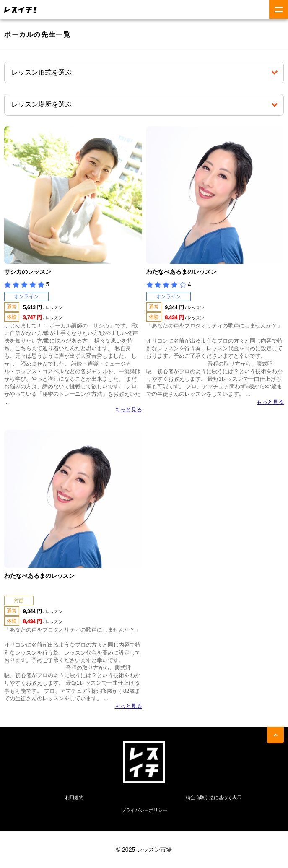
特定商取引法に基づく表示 (214, 798)
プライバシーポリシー (144, 810)
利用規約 (74, 798)
